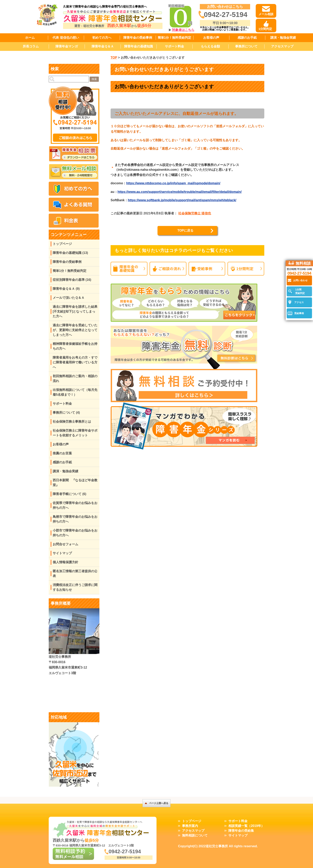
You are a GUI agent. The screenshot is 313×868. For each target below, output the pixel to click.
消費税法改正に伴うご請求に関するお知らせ (75, 587)
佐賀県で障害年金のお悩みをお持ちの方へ (75, 505)
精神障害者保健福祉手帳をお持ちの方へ (75, 346)
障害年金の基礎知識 (139, 46)
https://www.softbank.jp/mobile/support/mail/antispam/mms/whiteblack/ (182, 200)
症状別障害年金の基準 (72, 280)
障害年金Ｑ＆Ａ (103, 46)
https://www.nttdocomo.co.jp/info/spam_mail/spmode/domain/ (173, 183)
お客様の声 (211, 38)
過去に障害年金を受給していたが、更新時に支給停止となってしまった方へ (75, 330)
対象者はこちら (183, 30)
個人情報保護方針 (65, 562)
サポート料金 (174, 46)
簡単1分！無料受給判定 (175, 38)
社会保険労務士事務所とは (72, 422)
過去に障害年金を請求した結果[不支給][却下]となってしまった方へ (75, 311)
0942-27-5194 (226, 14)
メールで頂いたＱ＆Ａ (69, 298)
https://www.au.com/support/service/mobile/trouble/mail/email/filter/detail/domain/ (180, 192)
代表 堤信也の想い (66, 38)
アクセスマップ (282, 46)
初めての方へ (102, 38)
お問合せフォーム (65, 544)
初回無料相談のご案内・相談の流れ (75, 378)
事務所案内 (190, 826)
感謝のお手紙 (247, 38)
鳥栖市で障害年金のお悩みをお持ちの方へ (75, 519)
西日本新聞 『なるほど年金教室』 (75, 483)
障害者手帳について (69, 494)
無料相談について (195, 835)
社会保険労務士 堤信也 (195, 213)
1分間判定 (265, 29)
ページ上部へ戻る (159, 803)
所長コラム (31, 46)
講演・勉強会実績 (283, 38)
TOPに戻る (186, 230)
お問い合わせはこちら (225, 7)
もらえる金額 (210, 46)
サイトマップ (62, 553)
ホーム (30, 38)
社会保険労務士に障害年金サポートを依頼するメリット (75, 433)
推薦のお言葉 (62, 453)
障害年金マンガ (67, 46)
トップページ (62, 244)
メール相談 (266, 14)
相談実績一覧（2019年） (246, 826)
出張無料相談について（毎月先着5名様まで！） (75, 392)
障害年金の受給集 (241, 831)
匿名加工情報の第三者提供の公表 (75, 574)
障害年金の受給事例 (138, 38)
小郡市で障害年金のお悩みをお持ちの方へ (75, 533)
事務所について (246, 46)
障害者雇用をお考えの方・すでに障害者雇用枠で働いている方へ (75, 362)
